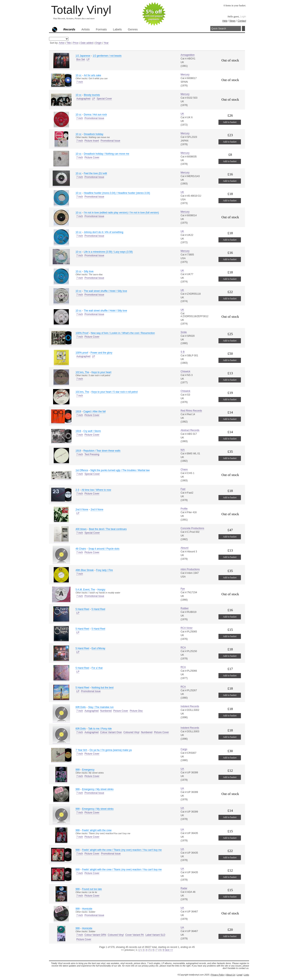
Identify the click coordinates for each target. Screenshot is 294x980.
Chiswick (185, 371)
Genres (133, 29)
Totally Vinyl (81, 10)
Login (243, 17)
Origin (98, 43)
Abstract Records (190, 430)
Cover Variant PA (135, 935)
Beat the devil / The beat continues (108, 529)
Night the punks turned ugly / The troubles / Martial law (120, 470)
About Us (231, 975)
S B (183, 352)
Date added (87, 43)
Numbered (106, 711)
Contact (242, 21)
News (233, 21)
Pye (183, 589)
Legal (239, 975)
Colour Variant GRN (95, 935)
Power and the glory (101, 353)
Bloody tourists (92, 95)
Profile (184, 509)
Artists (86, 29)
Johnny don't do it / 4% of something (104, 232)
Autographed (83, 99)
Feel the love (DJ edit (95, 173)
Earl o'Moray (99, 648)
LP (88, 59)
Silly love (89, 271)
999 (78, 770)
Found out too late (92, 889)
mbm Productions (190, 569)
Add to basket (230, 122)
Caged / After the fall (95, 411)
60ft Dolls (81, 707)
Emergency (88, 770)
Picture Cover (92, 157)
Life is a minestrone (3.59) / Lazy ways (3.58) (108, 252)
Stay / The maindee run (101, 707)
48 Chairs (81, 549)
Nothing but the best (103, 688)
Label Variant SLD (155, 935)
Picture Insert (92, 141)
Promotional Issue (94, 118)
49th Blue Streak (85, 570)
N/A (183, 450)
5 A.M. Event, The (85, 590)
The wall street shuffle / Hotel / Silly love (106, 291)
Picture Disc (136, 711)
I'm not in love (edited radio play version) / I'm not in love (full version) (121, 213)
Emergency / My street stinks (98, 789)
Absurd (185, 548)
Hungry (101, 590)
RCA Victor (187, 628)
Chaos (184, 469)
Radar (184, 888)
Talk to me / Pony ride (100, 729)
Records (69, 29)
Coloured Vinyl (131, 732)
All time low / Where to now (96, 490)
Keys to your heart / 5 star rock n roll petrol (115, 392)
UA (182, 769)
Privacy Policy (218, 975)
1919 (78, 411)
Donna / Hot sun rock (95, 115)
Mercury (185, 75)
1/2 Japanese (83, 56)
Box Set (81, 59)
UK (182, 114)
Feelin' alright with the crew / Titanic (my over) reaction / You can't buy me (122, 850)
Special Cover (104, 99)
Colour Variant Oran (111, 732)
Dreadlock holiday (94, 134)
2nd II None (82, 510)
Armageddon (188, 55)
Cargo (184, 749)
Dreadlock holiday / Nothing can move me (107, 154)
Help (225, 21)
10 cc (79, 75)
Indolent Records (190, 706)
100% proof (82, 353)
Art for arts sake (93, 75)
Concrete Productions (192, 528)
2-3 (77, 490)
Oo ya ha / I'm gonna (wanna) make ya (111, 750)
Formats (101, 29)
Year (106, 43)
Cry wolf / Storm (92, 431)
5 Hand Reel (82, 609)
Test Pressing (92, 454)
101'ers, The (82, 372)
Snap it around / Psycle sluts (104, 549)
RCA (183, 648)
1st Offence (82, 470)
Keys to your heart (101, 372)
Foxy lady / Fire (105, 570)
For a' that (97, 668)
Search (243, 28)
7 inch (80, 82)
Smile (184, 332)
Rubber (185, 608)
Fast (183, 489)
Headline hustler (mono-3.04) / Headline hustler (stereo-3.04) (117, 193)
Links (247, 975)
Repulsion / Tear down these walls (102, 451)
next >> (169, 950)
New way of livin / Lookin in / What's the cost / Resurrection (123, 333)
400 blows (81, 529)
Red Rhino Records (191, 411)
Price (76, 43)
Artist (62, 43)
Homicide (87, 909)
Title (69, 43)
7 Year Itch (81, 750)
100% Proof (82, 333)
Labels (117, 29)
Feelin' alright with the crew (97, 830)
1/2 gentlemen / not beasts (107, 56)
